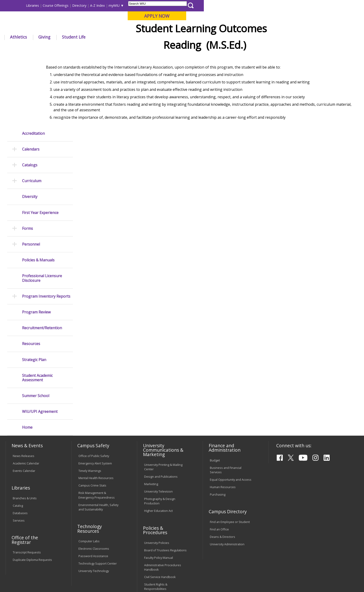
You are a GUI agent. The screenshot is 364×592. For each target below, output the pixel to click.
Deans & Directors (223, 466)
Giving (205, 37)
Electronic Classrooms (94, 477)
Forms (28, 157)
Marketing (151, 413)
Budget (215, 389)
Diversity (30, 126)
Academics (70, 37)
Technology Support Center (98, 492)
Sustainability (80, 554)
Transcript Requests (27, 481)
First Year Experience (40, 141)
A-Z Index (258, 5)
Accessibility (24, 554)
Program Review (36, 241)
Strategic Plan (34, 288)
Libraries (193, 5)
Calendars (31, 78)
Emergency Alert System (95, 392)
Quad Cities (114, 28)
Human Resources (223, 416)
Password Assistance (93, 485)
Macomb (91, 28)
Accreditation (33, 62)
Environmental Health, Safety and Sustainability (98, 436)
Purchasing (218, 423)
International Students (72, 5)
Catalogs (30, 94)
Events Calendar (24, 399)
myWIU (274, 5)
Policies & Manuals (38, 189)
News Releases (24, 385)
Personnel (31, 173)
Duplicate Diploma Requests (32, 489)
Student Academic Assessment (37, 306)
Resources (31, 273)
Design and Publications (161, 405)
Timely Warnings (90, 399)
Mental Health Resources (96, 407)
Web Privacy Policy (105, 576)
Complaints (152, 525)
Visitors (45, 5)
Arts (155, 37)
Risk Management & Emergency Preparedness (97, 424)
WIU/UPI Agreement (40, 340)
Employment (51, 554)
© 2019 (19, 576)
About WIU (39, 37)
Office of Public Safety (94, 385)
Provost (107, 48)
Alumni (132, 37)
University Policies (157, 471)
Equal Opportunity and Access (231, 408)
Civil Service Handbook (160, 506)
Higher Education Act (158, 440)
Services (19, 449)
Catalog (18, 434)
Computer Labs (89, 470)
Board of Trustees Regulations (165, 479)
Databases (20, 442)
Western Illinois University (75, 20)
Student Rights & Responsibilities (156, 515)
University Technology (94, 500)
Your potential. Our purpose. (54, 28)
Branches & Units (25, 427)
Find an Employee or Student (230, 451)
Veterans (106, 554)
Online (134, 28)
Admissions (103, 37)
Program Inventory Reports (46, 225)
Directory (239, 5)
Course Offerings (216, 5)
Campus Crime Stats (92, 414)
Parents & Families (21, 5)
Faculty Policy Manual (159, 486)
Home (27, 356)
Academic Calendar (26, 392)
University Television (158, 420)
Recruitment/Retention (42, 257)
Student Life (234, 37)
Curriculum (32, 110)
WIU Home (89, 48)
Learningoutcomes (132, 48)
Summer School (36, 325)
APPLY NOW (317, 16)
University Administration (227, 473)
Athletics (178, 37)
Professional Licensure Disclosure (42, 207)
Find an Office (219, 458)
